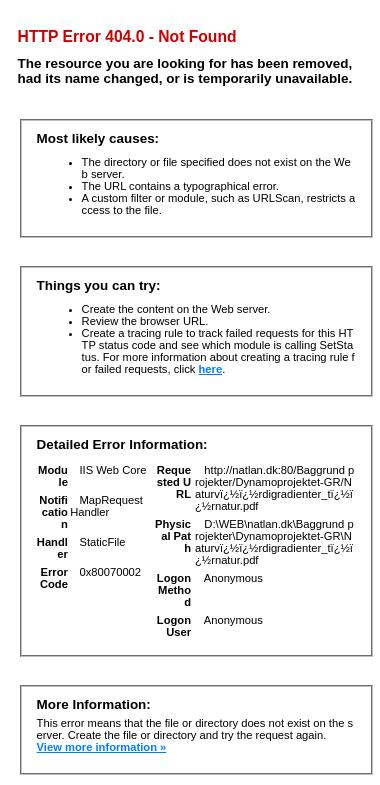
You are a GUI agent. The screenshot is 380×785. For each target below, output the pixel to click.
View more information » (102, 747)
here (211, 369)
